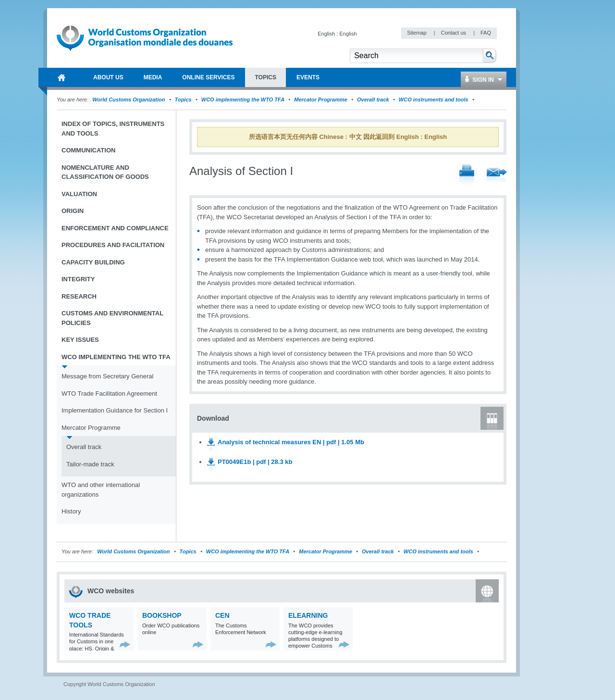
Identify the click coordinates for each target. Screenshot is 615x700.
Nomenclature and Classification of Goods (105, 172)
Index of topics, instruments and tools (113, 129)
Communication (88, 150)
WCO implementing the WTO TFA (243, 100)
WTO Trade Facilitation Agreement (109, 394)
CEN (222, 615)
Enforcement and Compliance (115, 228)
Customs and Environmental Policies (112, 318)
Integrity (78, 279)
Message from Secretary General (107, 376)
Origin (73, 211)
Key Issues (80, 340)
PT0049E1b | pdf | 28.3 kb (255, 462)
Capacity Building (93, 262)
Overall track (373, 100)
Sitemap (417, 33)
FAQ (486, 33)
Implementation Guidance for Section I (115, 410)
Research (79, 296)
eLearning (308, 615)
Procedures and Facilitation (113, 245)
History (71, 511)
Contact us (454, 33)
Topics (183, 100)
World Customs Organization (129, 100)
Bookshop (162, 615)
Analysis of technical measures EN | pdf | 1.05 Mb (291, 442)
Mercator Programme (321, 100)
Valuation (79, 194)
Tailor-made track (90, 464)
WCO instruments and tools (434, 100)
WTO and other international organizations (101, 490)
